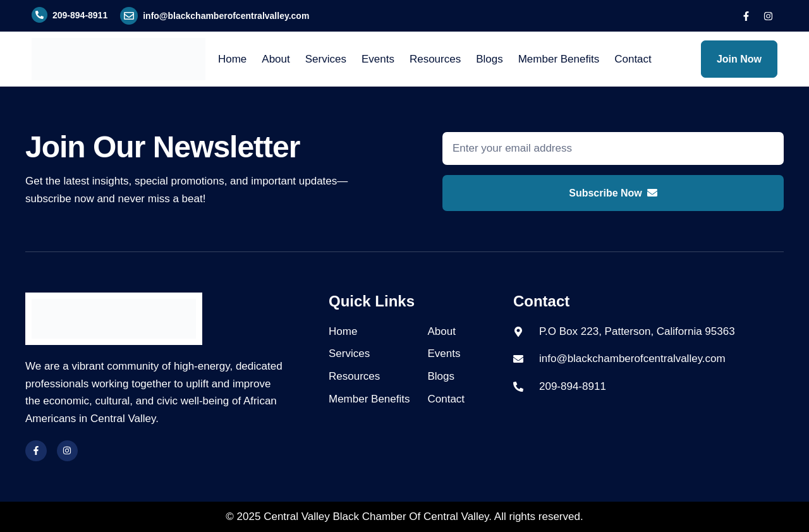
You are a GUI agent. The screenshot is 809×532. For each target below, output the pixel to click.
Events (378, 59)
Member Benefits (559, 59)
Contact (633, 59)
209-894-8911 (80, 15)
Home (232, 59)
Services (326, 59)
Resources (435, 59)
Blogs (490, 59)
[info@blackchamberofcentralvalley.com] (129, 16)
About (276, 59)
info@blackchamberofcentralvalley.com (226, 16)
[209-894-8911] (40, 15)
